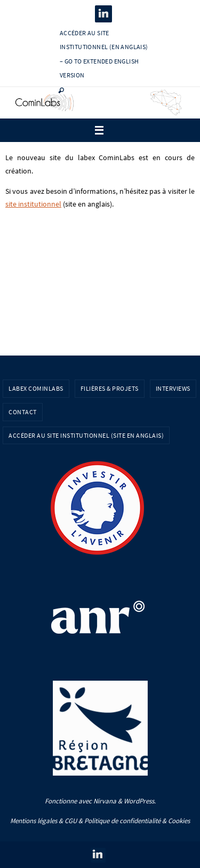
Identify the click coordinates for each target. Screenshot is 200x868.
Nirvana (105, 801)
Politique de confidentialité (122, 821)
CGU (71, 821)
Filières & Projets (110, 388)
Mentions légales (34, 821)
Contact (23, 412)
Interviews (173, 388)
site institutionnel (33, 204)
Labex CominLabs (36, 388)
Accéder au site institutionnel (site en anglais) (86, 435)
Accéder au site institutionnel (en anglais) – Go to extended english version (104, 54)
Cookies (179, 821)
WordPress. (140, 801)
